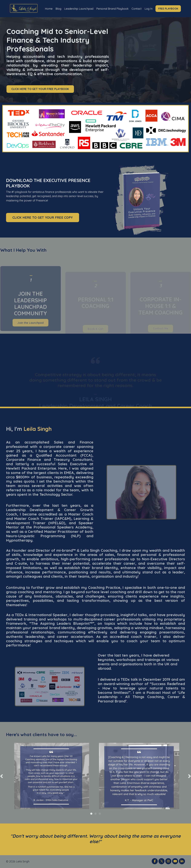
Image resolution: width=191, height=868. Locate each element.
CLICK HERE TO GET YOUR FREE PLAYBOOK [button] (40, 89)
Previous (2, 776)
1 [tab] (91, 814)
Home (48, 9)
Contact (137, 9)
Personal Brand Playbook (112, 9)
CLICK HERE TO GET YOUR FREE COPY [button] (43, 218)
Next (189, 776)
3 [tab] (100, 814)
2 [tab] (96, 814)
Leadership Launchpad (79, 9)
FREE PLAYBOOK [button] (169, 9)
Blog (58, 9)
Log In (149, 9)
